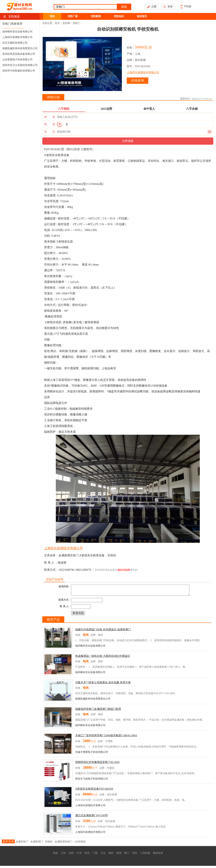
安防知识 (119, 16)
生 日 (50, 132)
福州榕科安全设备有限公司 (17, 32)
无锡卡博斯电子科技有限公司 (92, 754)
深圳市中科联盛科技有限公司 (19, 71)
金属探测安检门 (64, 844)
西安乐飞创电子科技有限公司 (92, 781)
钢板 (66, 247)
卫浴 (63, 855)
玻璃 (119, 855)
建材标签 (158, 855)
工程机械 (145, 855)
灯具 (79, 855)
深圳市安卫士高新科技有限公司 (20, 65)
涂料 (71, 855)
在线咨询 (138, 81)
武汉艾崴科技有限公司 (15, 43)
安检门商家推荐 (12, 24)
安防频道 (14, 16)
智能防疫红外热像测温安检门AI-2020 (97, 764)
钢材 (111, 855)
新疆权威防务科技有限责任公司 (20, 48)
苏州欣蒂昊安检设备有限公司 (19, 54)
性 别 (50, 124)
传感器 (57, 322)
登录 (168, 7)
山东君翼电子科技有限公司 (17, 60)
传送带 (48, 201)
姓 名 (50, 117)
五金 (103, 855)
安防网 (66, 23)
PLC (52, 409)
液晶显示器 (81, 334)
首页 (57, 23)
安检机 (112, 555)
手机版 (186, 7)
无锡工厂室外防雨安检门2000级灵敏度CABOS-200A (106, 738)
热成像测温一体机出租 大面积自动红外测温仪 (103, 658)
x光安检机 (80, 844)
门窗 (95, 855)
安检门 (76, 23)
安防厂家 (73, 16)
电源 (47, 230)
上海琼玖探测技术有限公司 (17, 37)
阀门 (127, 855)
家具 (87, 855)
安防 (52, 16)
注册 (152, 7)
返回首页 (142, 16)
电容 (47, 414)
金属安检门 (22, 844)
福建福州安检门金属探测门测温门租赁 (98, 711)
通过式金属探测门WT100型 (92, 818)
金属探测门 (37, 844)
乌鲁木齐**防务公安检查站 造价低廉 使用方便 (103, 685)
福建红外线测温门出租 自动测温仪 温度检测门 (103, 632)
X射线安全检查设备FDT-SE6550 (94, 791)
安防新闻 (96, 16)
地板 (55, 855)
